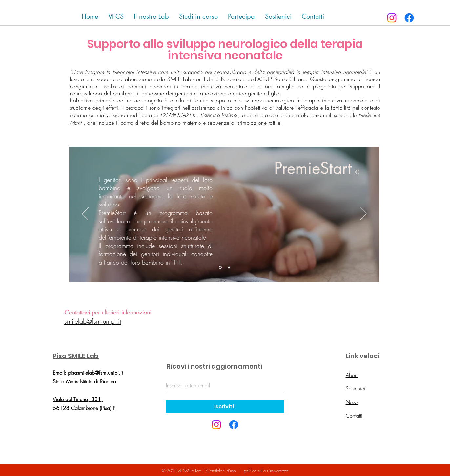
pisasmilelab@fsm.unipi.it (95, 373)
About (352, 375)
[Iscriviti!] (225, 407)
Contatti (354, 416)
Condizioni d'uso (221, 471)
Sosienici (356, 388)
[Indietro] (85, 214)
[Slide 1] (220, 267)
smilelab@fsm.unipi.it (93, 321)
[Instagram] (392, 18)
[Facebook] (409, 18)
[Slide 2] (229, 267)
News (352, 402)
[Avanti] (363, 214)
